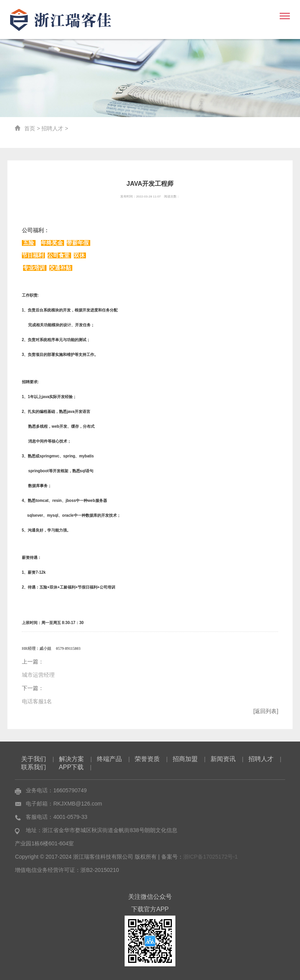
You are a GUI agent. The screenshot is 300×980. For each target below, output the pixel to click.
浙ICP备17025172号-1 (211, 857)
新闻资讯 (223, 759)
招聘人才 (52, 128)
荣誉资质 (147, 759)
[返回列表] (266, 711)
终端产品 (109, 759)
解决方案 (71, 759)
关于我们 (34, 759)
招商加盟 (185, 759)
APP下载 (71, 767)
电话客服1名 (37, 701)
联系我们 (34, 767)
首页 (30, 128)
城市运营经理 (38, 675)
